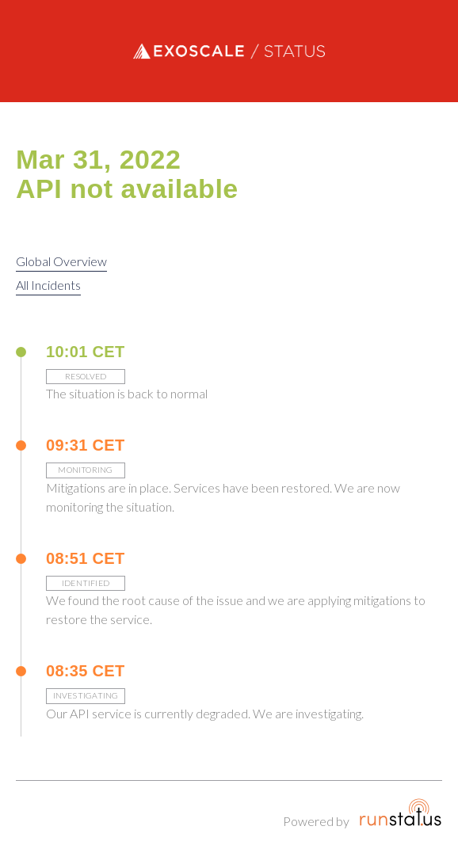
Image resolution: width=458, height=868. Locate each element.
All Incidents (48, 285)
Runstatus (401, 813)
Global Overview (61, 261)
